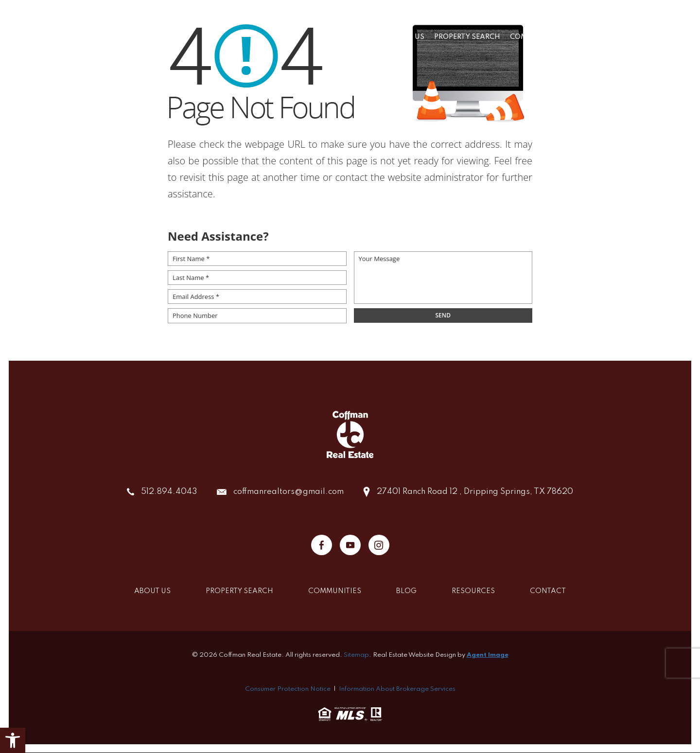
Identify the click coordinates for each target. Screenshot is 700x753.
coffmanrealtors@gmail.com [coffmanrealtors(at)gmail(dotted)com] (289, 492)
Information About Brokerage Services (397, 689)
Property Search (467, 37)
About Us (406, 37)
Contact (671, 37)
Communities (536, 37)
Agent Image (488, 655)
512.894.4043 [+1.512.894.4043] (169, 492)
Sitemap (356, 655)
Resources (622, 37)
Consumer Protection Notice (288, 689)
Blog (582, 37)
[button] (13, 740)
